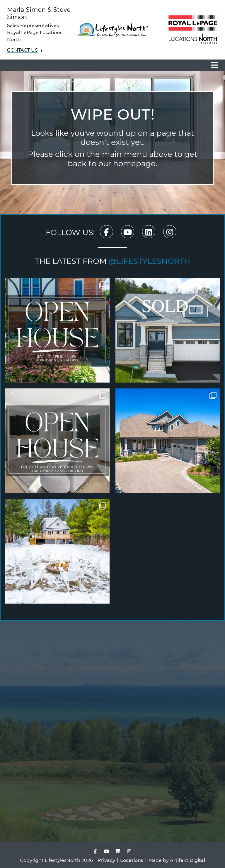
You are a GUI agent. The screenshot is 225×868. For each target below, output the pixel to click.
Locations (132, 860)
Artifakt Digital (187, 860)
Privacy (106, 860)
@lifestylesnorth (149, 261)
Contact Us (22, 50)
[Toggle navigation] (212, 65)
